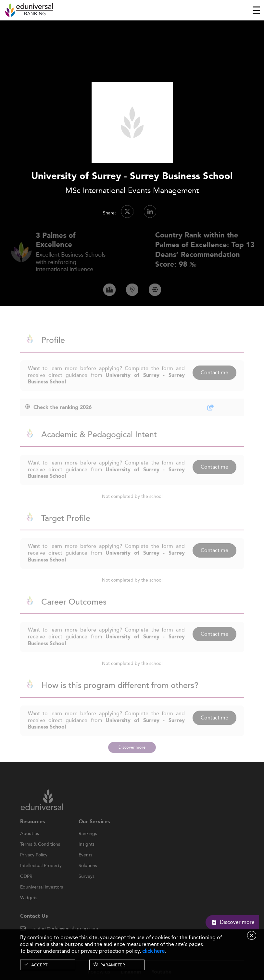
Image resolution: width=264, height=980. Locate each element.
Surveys (87, 888)
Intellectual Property (41, 877)
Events (85, 866)
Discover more (132, 747)
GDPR (26, 888)
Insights (87, 855)
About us (30, 845)
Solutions (88, 877)
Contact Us (34, 927)
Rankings (88, 845)
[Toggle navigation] (256, 10)
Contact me (214, 384)
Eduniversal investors (42, 898)
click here (153, 951)
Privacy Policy (34, 866)
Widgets (29, 909)
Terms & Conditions (40, 855)
